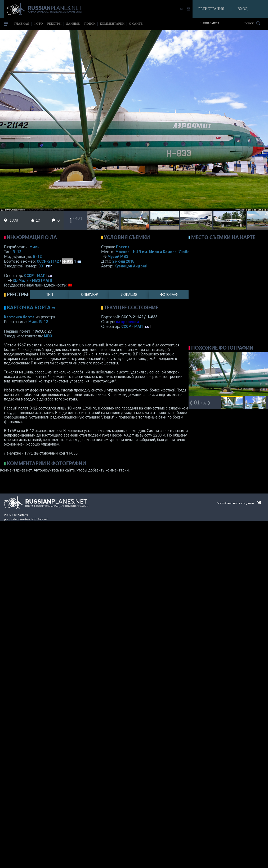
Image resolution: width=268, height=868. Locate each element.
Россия (123, 247)
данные (73, 24)
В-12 (17, 252)
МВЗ (48, 336)
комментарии (112, 24)
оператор (89, 295)
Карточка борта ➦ (31, 307)
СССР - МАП (35, 275)
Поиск (252, 23)
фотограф (169, 295)
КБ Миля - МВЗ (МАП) (32, 280)
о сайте (136, 24)
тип (78, 261)
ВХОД (242, 9)
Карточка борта (19, 317)
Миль (34, 247)
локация (129, 295)
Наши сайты (210, 23)
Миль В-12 (38, 321)
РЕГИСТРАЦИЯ (211, 9)
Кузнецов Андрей (131, 266)
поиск (90, 24)
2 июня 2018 (123, 261)
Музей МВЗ (118, 256)
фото (38, 24)
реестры (54, 24)
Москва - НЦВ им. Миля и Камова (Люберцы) (164, 252)
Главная (22, 24)
